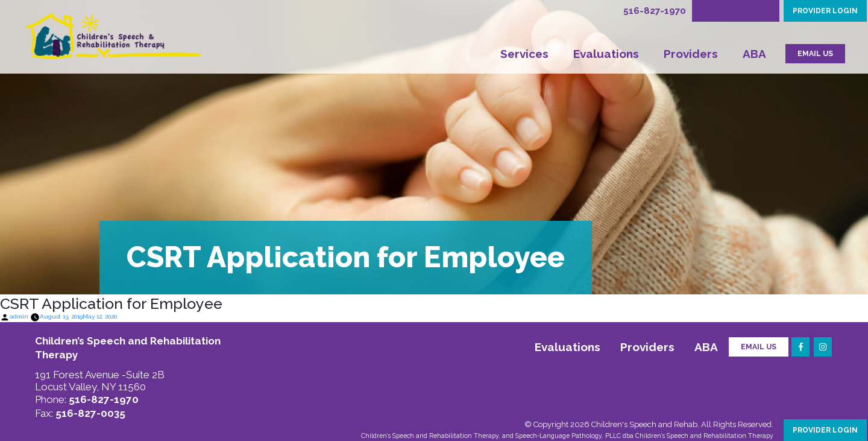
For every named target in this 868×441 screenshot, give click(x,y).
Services (524, 54)
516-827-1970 (655, 11)
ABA (754, 54)
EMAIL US (815, 54)
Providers (691, 54)
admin (19, 316)
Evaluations (606, 54)
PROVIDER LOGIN (825, 11)
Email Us (759, 347)
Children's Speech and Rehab (644, 424)
